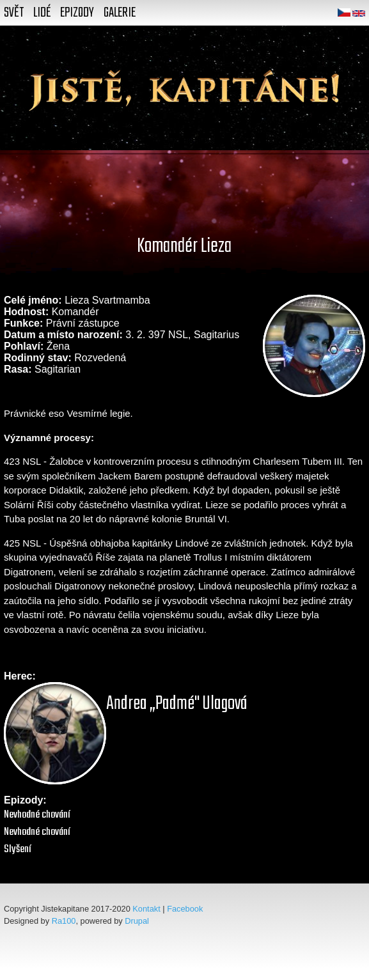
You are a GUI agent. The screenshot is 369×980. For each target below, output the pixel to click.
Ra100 (64, 921)
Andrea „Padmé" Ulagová (177, 704)
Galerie (120, 13)
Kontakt (146, 909)
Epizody (77, 13)
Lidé (42, 13)
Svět (14, 13)
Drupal (137, 921)
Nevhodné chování (37, 815)
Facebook (185, 909)
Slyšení (18, 849)
